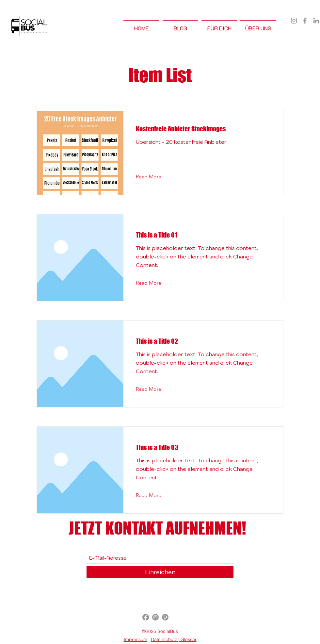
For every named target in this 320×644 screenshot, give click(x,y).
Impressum (136, 639)
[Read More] (154, 177)
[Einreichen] (160, 572)
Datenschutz (165, 639)
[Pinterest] (165, 617)
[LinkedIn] (316, 21)
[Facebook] (305, 21)
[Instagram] (294, 21)
